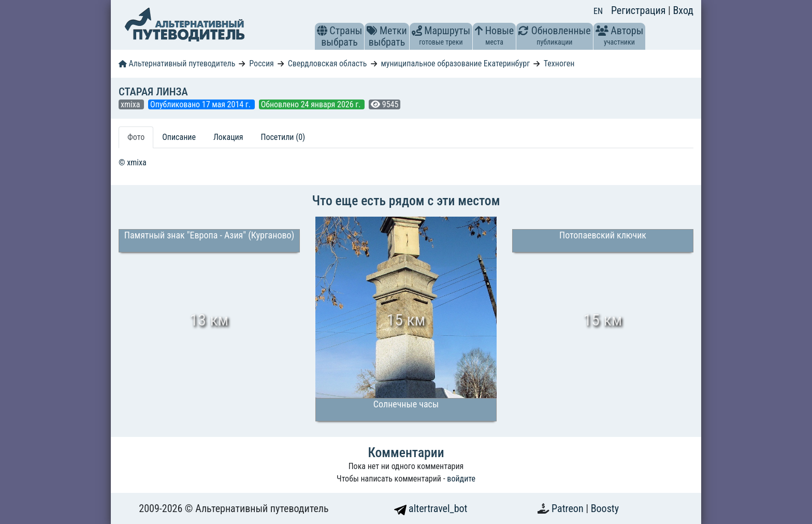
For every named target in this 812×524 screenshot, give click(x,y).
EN (598, 11)
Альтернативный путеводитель (177, 63)
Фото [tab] (136, 137)
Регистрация (640, 10)
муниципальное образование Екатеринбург (455, 63)
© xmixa (133, 162)
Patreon (569, 508)
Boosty (605, 508)
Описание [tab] (179, 137)
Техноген (559, 63)
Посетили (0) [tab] (283, 137)
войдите (461, 479)
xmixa (131, 104)
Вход (683, 10)
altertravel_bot (431, 508)
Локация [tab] (228, 137)
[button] (322, 31)
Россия (261, 63)
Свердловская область (328, 63)
